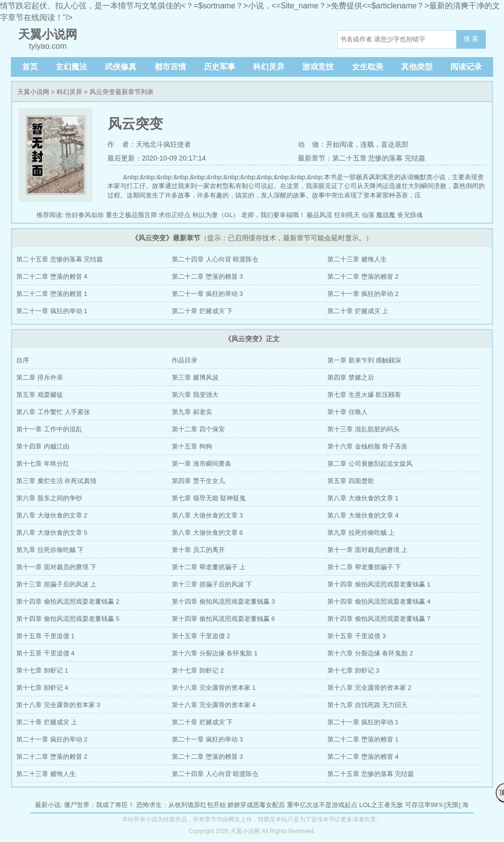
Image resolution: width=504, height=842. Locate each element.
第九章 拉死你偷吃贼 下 (50, 550)
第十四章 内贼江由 (43, 446)
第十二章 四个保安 (198, 429)
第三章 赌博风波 (195, 377)
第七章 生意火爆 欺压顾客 (364, 395)
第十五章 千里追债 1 (45, 636)
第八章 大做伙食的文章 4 (363, 515)
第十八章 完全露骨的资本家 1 (214, 688)
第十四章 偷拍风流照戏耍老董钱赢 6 (223, 619)
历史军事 (220, 67)
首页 (30, 67)
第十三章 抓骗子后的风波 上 (56, 584)
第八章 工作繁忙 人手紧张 (53, 412)
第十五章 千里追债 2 (201, 636)
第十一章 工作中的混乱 (49, 429)
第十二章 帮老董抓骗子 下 (364, 567)
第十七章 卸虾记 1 (42, 670)
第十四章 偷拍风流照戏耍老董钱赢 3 (223, 601)
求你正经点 (174, 215)
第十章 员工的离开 (198, 550)
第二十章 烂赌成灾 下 (202, 311)
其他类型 (417, 67)
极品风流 (319, 215)
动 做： (312, 144)
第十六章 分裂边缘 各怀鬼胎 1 (215, 653)
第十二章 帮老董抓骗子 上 (209, 567)
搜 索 (471, 39)
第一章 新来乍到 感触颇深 (364, 360)
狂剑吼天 (347, 215)
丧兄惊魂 (410, 215)
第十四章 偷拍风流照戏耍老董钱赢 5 (68, 619)
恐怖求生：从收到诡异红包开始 (181, 805)
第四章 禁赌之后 (351, 377)
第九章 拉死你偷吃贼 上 (361, 533)
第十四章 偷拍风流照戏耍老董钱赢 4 (379, 601)
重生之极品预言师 (131, 215)
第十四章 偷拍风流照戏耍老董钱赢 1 (379, 584)
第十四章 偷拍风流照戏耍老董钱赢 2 (68, 601)
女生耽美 (368, 67)
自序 (23, 360)
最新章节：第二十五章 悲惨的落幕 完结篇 (362, 158)
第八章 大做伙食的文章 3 (207, 515)
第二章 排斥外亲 (40, 377)
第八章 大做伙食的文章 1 (363, 498)
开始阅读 (340, 144)
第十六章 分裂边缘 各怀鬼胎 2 (370, 653)
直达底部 (395, 144)
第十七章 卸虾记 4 (42, 688)
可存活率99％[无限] (433, 805)
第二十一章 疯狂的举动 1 (52, 311)
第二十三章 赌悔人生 (357, 259)
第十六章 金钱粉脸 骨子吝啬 (367, 446)
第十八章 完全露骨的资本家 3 (58, 705)
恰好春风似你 (85, 215)
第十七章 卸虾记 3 (353, 670)
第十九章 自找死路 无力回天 (367, 705)
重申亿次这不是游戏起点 (322, 805)
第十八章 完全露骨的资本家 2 (369, 688)
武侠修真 (121, 67)
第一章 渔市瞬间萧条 (202, 464)
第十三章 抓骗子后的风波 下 (212, 584)
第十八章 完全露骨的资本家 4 (214, 705)
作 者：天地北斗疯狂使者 (149, 144)
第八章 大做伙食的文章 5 (52, 533)
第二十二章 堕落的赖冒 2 (363, 276)
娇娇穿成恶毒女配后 (256, 805)
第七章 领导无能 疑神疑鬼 (209, 498)
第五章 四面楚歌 (351, 481)
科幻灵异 (269, 67)
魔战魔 (386, 215)
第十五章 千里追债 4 (45, 653)
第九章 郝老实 (192, 412)
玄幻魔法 (71, 67)
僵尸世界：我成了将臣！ (99, 805)
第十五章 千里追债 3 (356, 636)
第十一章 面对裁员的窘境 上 (367, 550)
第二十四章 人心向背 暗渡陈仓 (215, 259)
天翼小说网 (33, 92)
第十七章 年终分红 (43, 464)
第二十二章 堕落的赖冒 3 (207, 276)
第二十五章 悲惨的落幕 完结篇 (60, 259)
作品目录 (185, 360)
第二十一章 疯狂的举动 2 (363, 294)
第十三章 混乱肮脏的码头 (363, 429)
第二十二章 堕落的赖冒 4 (52, 276)
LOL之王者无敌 (381, 805)
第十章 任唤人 (347, 412)
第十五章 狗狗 (192, 446)
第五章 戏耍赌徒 (40, 395)
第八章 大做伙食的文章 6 (207, 533)
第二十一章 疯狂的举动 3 (207, 294)
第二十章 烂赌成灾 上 (358, 311)
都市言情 (170, 67)
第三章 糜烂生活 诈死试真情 (56, 481)
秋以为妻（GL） (216, 215)
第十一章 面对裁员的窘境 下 (56, 567)
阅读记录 (466, 67)
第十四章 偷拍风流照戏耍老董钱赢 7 (379, 619)
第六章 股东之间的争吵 (49, 498)
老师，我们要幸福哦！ (273, 215)
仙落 (368, 215)
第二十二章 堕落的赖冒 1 (52, 294)
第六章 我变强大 (195, 395)
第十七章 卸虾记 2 (198, 670)
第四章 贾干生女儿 (198, 481)
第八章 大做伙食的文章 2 (52, 515)
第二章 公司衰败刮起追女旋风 (370, 464)
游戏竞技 (318, 67)
